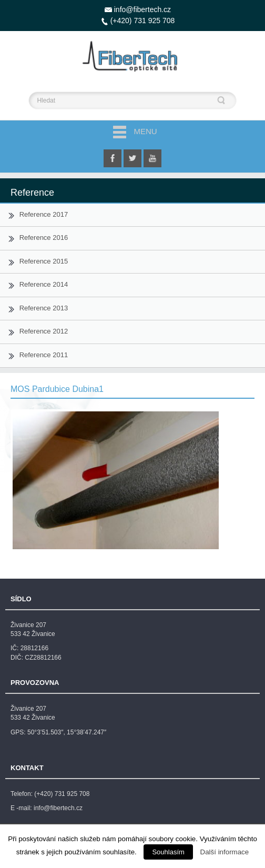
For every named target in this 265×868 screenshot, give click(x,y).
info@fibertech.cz (142, 9)
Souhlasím (168, 852)
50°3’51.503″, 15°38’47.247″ (67, 732)
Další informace (225, 852)
